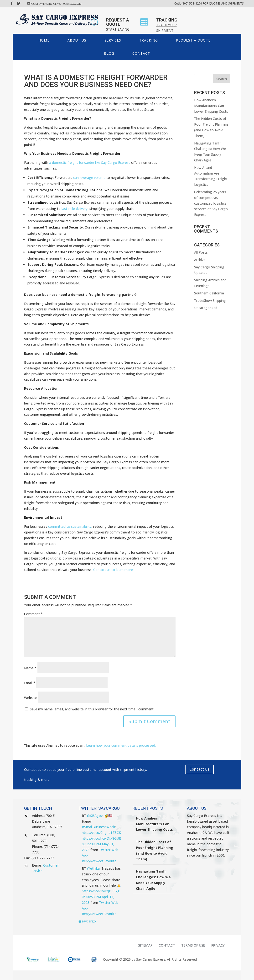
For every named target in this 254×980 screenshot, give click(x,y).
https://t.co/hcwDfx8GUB (102, 838)
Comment (33, 614)
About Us (77, 40)
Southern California (209, 293)
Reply (86, 861)
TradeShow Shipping (210, 301)
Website (30, 698)
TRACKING (167, 20)
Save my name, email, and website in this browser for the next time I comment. (92, 709)
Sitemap (145, 945)
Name (30, 668)
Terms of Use (193, 945)
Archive (200, 260)
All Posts (201, 252)
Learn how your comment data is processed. (121, 745)
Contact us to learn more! (113, 570)
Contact (141, 53)
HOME (44, 40)
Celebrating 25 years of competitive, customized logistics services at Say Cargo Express (211, 203)
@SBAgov (95, 816)
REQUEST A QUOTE (118, 22)
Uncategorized (206, 308)
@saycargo (87, 921)
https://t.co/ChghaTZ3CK (101, 833)
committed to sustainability (70, 526)
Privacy (218, 945)
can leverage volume (89, 178)
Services (113, 40)
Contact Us (199, 769)
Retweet (97, 861)
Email (30, 683)
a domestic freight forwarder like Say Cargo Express (90, 162)
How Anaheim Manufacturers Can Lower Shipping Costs (211, 106)
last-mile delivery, (75, 209)
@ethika (93, 868)
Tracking (149, 40)
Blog (109, 53)
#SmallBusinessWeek (98, 827)
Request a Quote (193, 40)
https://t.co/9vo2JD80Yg (101, 891)
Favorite (110, 861)
